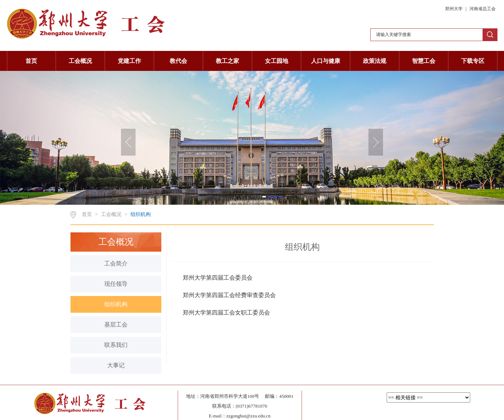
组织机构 (141, 214)
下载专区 (473, 61)
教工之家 (227, 61)
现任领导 (116, 284)
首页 (31, 61)
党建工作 (129, 61)
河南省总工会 (483, 9)
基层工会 (116, 325)
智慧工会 (424, 61)
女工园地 (277, 61)
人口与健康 (326, 61)
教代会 (178, 61)
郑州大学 (454, 9)
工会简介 (116, 263)
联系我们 (116, 345)
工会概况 (80, 61)
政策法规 (375, 61)
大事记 (116, 365)
